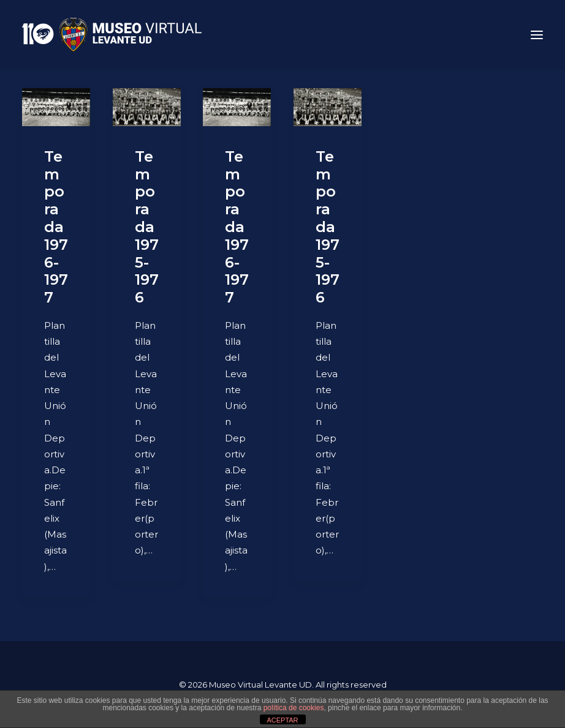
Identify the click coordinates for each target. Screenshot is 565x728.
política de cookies (294, 708)
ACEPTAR (282, 720)
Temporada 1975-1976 (147, 227)
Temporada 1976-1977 (56, 227)
